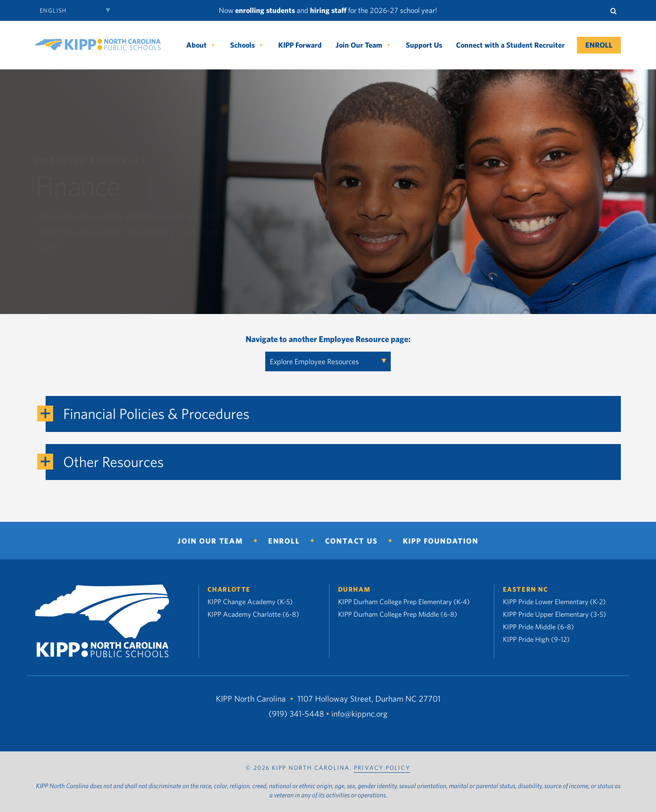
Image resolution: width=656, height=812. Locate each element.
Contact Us (351, 541)
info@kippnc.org (359, 714)
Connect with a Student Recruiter (510, 45)
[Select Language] (77, 10)
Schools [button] (247, 45)
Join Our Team (364, 45)
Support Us (424, 45)
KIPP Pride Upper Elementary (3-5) (555, 614)
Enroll (599, 45)
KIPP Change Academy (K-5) (250, 601)
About (201, 45)
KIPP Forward (300, 45)
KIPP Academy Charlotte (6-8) (253, 614)
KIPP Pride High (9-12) (536, 639)
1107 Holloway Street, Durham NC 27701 (369, 698)
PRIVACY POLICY (382, 768)
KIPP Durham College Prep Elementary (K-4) (404, 601)
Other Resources (113, 461)
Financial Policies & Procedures (156, 413)
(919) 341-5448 (296, 714)
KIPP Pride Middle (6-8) (538, 627)
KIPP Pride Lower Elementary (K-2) (554, 601)
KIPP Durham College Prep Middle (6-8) (398, 614)
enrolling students (265, 10)
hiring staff (328, 10)
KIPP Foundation (441, 541)
